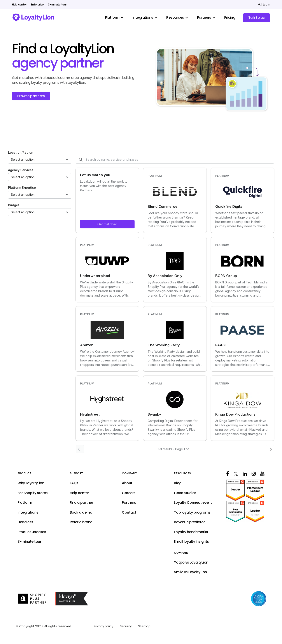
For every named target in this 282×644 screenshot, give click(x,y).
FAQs (74, 483)
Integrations (28, 512)
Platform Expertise (22, 188)
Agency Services (21, 170)
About (127, 483)
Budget (14, 205)
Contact (129, 512)
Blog (178, 483)
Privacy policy (103, 626)
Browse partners (31, 96)
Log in (267, 4)
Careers (129, 493)
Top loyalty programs (192, 512)
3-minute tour (57, 4)
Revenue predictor (189, 522)
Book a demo (81, 512)
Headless (25, 522)
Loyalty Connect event (193, 503)
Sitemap (144, 626)
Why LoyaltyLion (31, 483)
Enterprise (37, 4)
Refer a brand (81, 522)
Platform (25, 503)
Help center (19, 4)
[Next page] (270, 449)
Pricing (230, 17)
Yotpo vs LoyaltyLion (191, 562)
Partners (129, 503)
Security (126, 626)
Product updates (32, 532)
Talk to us (256, 18)
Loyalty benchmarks (191, 532)
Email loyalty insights (191, 542)
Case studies (185, 493)
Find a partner (81, 503)
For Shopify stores (32, 493)
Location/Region (21, 152)
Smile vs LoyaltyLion (190, 572)
